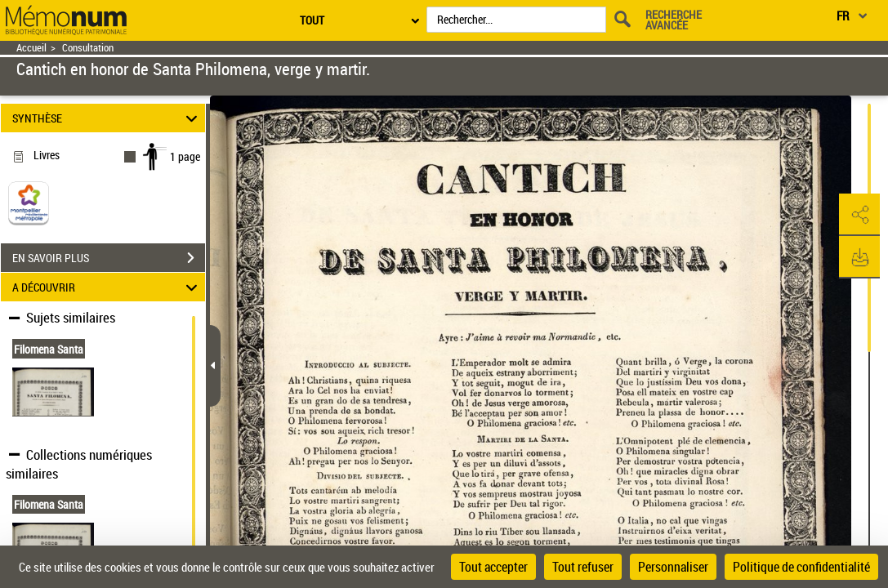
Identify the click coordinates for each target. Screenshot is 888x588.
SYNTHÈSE (107, 118)
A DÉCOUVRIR (107, 287)
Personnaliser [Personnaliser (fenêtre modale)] (673, 567)
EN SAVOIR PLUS (109, 258)
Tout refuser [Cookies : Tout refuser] (583, 567)
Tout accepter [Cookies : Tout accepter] (493, 567)
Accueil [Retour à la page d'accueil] (31, 48)
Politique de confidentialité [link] (801, 567)
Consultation (88, 48)
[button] (859, 215)
